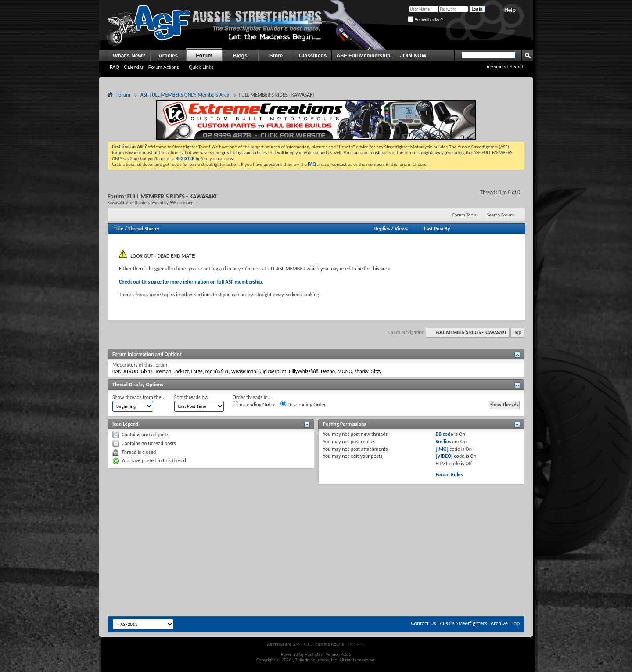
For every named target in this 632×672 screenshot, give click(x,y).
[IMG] (442, 449)
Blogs (240, 56)
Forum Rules (449, 474)
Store (276, 56)
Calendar (134, 67)
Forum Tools (464, 215)
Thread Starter (144, 229)
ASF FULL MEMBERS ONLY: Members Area (185, 95)
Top (517, 332)
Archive (499, 623)
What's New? (129, 56)
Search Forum (501, 215)
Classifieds (313, 56)
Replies (382, 229)
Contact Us (423, 623)
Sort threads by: (191, 397)
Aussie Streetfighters (463, 623)
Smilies (443, 442)
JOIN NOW (413, 56)
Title (118, 229)
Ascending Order (254, 404)
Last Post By (437, 229)
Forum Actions (164, 67)
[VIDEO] (444, 456)
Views (401, 229)
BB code (444, 434)
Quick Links (201, 67)
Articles (168, 56)
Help (510, 10)
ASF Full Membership (364, 56)
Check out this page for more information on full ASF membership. (191, 282)
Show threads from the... (139, 397)
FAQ (115, 67)
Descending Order (303, 404)
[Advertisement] (316, 511)
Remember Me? (425, 20)
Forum (204, 56)
